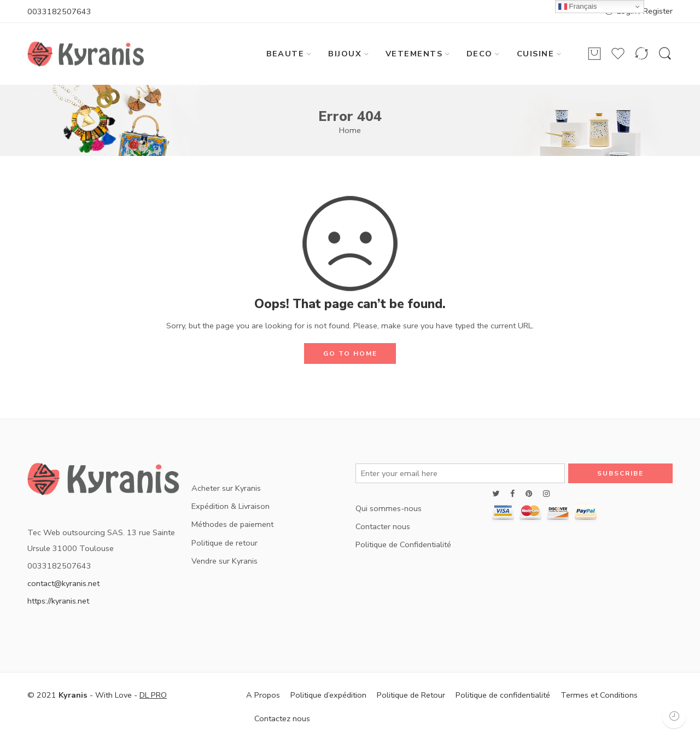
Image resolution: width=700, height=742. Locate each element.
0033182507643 (59, 11)
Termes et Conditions (599, 695)
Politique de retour (224, 543)
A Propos (263, 695)
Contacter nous (383, 526)
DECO (480, 54)
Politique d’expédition (328, 695)
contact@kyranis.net (63, 583)
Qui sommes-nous (389, 508)
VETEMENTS (414, 54)
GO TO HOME (350, 353)
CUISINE (535, 54)
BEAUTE (285, 54)
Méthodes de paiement (232, 524)
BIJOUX (345, 54)
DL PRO (153, 695)
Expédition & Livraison (231, 506)
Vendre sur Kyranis (224, 561)
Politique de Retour (411, 695)
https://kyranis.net (58, 601)
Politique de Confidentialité (403, 544)
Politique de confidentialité (503, 695)
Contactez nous (282, 718)
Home (350, 130)
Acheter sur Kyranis (226, 488)
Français (578, 7)
